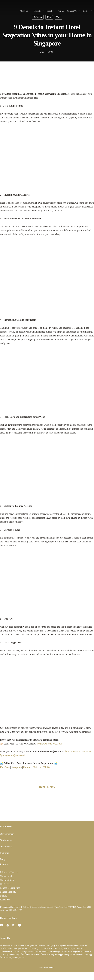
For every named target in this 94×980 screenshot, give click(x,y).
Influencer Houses (9, 872)
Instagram (16, 767)
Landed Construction (10, 888)
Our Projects (6, 847)
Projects (39, 11)
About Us (25, 11)
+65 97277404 (70, 907)
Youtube (27, 767)
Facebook (5, 767)
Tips (58, 17)
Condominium (7, 880)
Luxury (4, 896)
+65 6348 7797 (15, 910)
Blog (85, 11)
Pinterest (37, 767)
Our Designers (7, 834)
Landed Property (8, 892)
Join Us (61, 11)
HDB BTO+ (6, 884)
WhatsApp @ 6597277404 (49, 744)
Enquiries (5, 853)
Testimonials (6, 840)
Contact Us (73, 11)
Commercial (6, 876)
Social (51, 11)
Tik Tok (47, 767)
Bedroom (38, 17)
